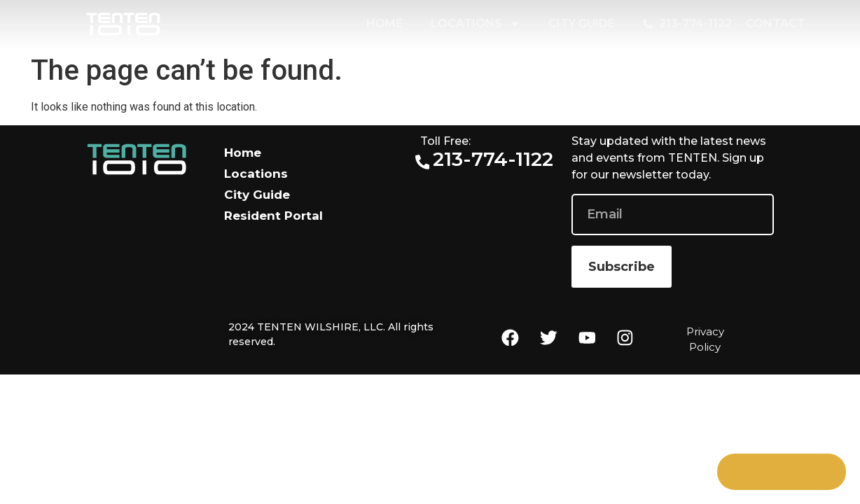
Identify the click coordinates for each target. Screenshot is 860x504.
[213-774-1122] (423, 162)
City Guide (582, 23)
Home (384, 23)
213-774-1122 (494, 159)
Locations (476, 24)
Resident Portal (273, 216)
